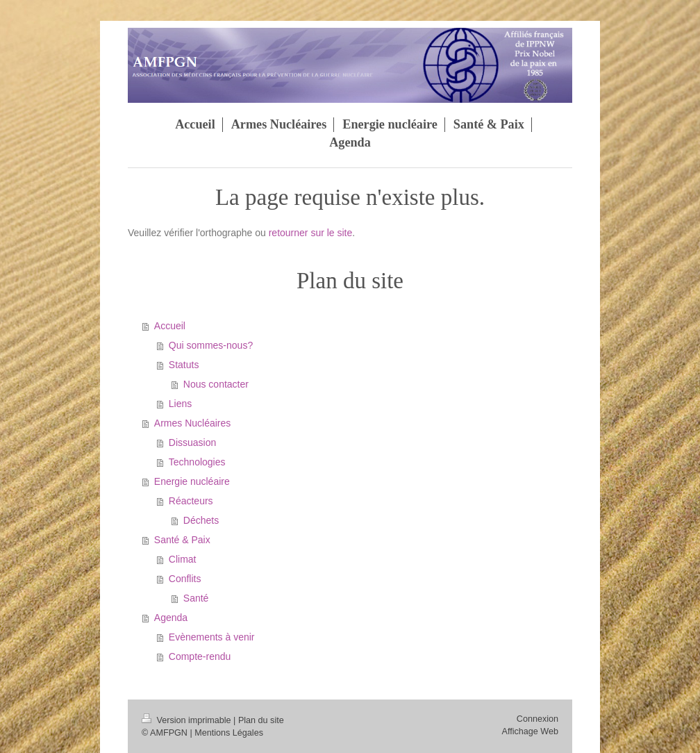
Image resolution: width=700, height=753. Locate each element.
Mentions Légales (229, 733)
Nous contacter (216, 384)
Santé (196, 598)
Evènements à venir (212, 637)
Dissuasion (192, 442)
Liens (180, 404)
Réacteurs (191, 501)
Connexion (537, 719)
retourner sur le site (311, 233)
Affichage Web (530, 731)
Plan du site (261, 720)
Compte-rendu (200, 656)
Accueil (170, 326)
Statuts (184, 365)
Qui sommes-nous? (211, 345)
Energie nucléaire (192, 481)
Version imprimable (187, 720)
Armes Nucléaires (192, 423)
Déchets (201, 520)
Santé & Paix (182, 540)
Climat (183, 559)
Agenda (171, 618)
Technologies (197, 462)
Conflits (185, 579)
